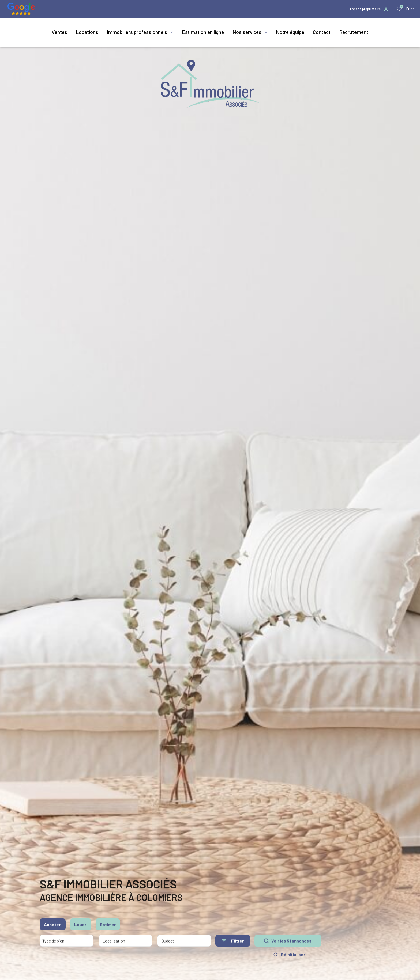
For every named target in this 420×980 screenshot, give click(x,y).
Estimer (108, 926)
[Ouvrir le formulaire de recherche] (233, 943)
